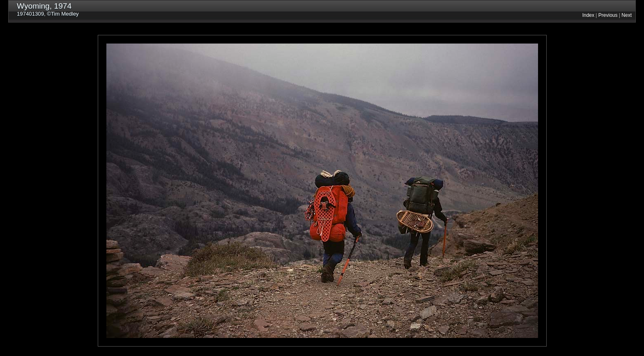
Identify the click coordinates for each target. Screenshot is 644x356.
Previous (608, 15)
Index (588, 15)
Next (627, 15)
